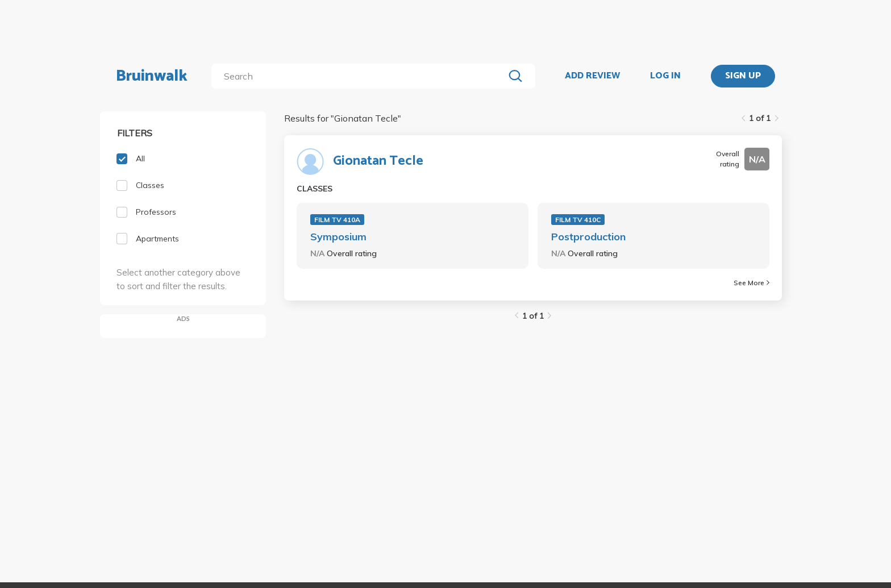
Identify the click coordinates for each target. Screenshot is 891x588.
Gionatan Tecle (378, 161)
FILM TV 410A (337, 220)
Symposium (338, 237)
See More (751, 283)
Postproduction (588, 237)
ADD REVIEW (592, 76)
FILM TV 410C (578, 220)
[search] (360, 76)
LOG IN (665, 76)
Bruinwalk (152, 76)
